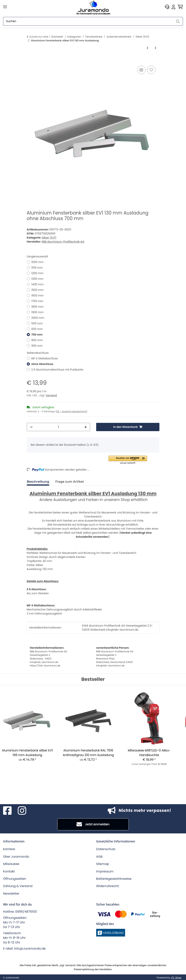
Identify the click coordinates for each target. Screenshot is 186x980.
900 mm (37, 346)
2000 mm (38, 318)
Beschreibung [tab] (38, 482)
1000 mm (37, 262)
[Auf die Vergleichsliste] (141, 70)
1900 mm (37, 312)
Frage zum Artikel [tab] (70, 482)
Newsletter (11, 894)
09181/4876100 (26, 912)
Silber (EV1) (49, 238)
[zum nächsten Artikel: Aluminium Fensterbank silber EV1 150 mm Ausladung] (148, 48)
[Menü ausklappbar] (5, 7)
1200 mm (37, 273)
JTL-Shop (176, 978)
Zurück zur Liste (39, 37)
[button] (167, 7)
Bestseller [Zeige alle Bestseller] (93, 679)
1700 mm (37, 301)
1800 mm (37, 307)
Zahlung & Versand (18, 886)
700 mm (37, 335)
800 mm (37, 340)
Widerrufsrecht (108, 886)
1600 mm (38, 296)
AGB (99, 857)
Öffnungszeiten (15, 879)
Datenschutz (106, 849)
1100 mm (37, 268)
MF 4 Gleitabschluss (45, 358)
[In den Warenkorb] (30, 60)
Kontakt (9, 871)
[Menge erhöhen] (86, 427)
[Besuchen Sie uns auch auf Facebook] (7, 811)
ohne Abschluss (42, 364)
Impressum (105, 871)
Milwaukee (11, 864)
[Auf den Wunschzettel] (151, 70)
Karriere (9, 849)
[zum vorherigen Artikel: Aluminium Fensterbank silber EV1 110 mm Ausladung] (155, 48)
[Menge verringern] (31, 427)
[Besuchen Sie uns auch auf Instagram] (22, 811)
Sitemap (103, 864)
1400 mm (37, 284)
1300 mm (37, 279)
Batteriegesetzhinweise (114, 879)
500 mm (37, 323)
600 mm (37, 329)
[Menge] (58, 427)
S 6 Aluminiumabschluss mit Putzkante (57, 370)
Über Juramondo (16, 857)
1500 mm (37, 290)
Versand (51, 395)
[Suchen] (88, 21)
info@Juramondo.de (30, 949)
